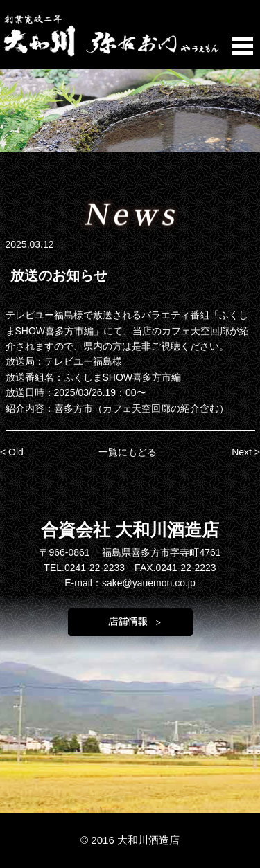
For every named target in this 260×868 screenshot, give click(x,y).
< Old (12, 452)
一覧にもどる (128, 452)
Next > (246, 452)
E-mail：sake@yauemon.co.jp (130, 583)
